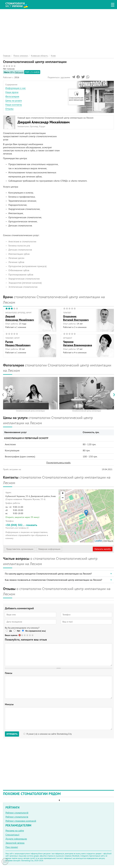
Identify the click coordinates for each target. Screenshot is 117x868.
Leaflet (98, 541)
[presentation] (4, 395)
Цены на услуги (14, 100)
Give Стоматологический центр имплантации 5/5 (33, 635)
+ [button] (63, 493)
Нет (19, 631)
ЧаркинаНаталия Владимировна (78, 343)
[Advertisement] (58, 30)
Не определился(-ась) (36, 631)
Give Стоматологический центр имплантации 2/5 (25, 635)
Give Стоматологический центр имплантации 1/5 (22, 635)
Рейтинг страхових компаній (21, 821)
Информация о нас (16, 88)
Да (11, 631)
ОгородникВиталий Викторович (76, 318)
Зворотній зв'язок (15, 843)
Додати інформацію (16, 839)
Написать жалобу (103, 549)
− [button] (63, 498)
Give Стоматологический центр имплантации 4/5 (30, 635)
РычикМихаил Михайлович (18, 343)
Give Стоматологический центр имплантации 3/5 (27, 635)
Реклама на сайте (15, 831)
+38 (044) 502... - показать (31, 526)
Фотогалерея (12, 96)
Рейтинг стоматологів (17, 817)
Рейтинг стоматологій (17, 813)
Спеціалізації (12, 835)
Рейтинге (19, 72)
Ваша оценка (11, 635)
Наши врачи (12, 92)
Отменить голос (20, 635)
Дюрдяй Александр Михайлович (44, 122)
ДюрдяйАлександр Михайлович (20, 318)
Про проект (12, 847)
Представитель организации (20, 549)
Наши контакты (14, 105)
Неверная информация (49, 549)
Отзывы (9, 109)
